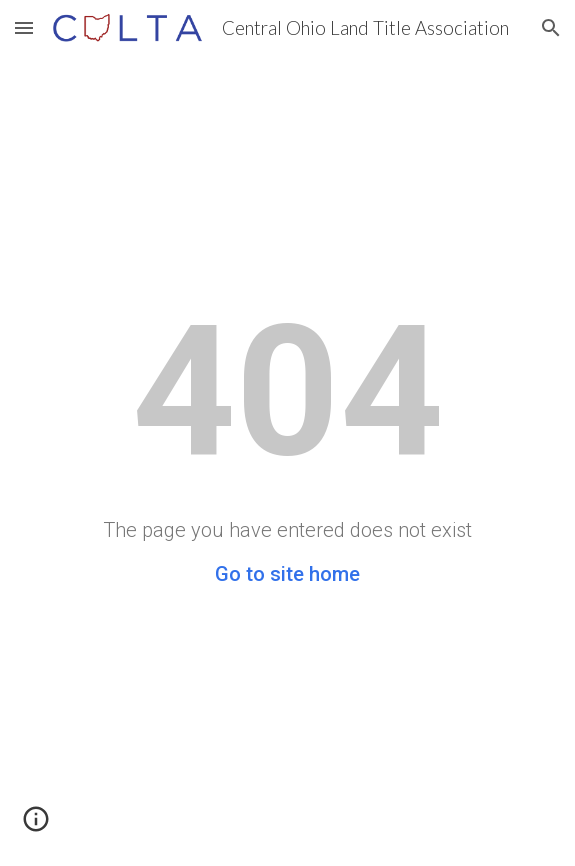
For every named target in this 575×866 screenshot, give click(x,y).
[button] (24, 27)
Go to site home (287, 574)
